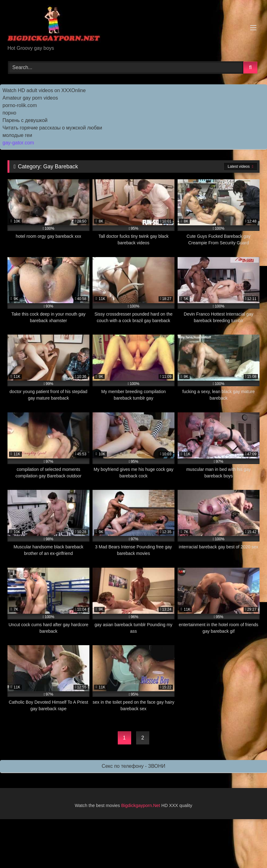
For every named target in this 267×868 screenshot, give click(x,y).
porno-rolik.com (20, 105)
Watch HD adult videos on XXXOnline (44, 90)
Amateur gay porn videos (30, 98)
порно (9, 113)
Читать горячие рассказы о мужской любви (52, 128)
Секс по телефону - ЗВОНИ (133, 766)
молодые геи (17, 135)
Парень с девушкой (25, 120)
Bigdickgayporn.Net (141, 805)
